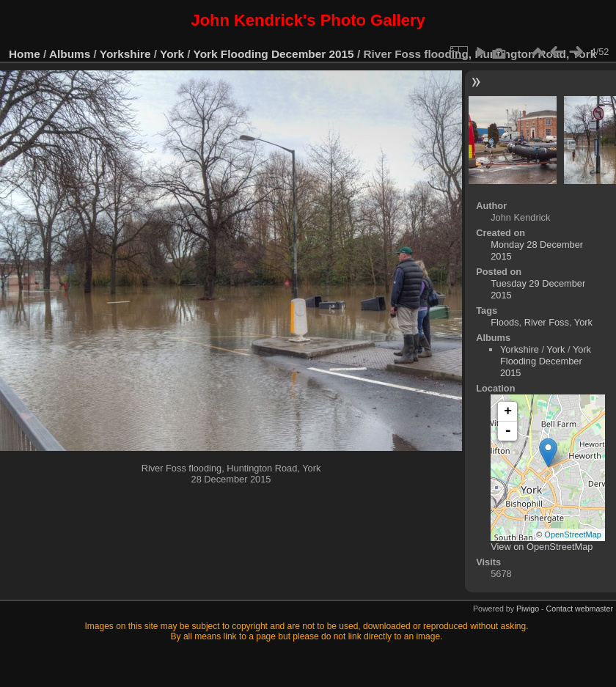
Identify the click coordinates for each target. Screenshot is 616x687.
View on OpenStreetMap (542, 547)
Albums (70, 54)
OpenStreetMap (573, 534)
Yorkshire (125, 54)
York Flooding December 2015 (274, 54)
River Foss (547, 322)
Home (25, 54)
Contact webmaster (580, 609)
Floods (505, 322)
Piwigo (528, 609)
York (172, 54)
